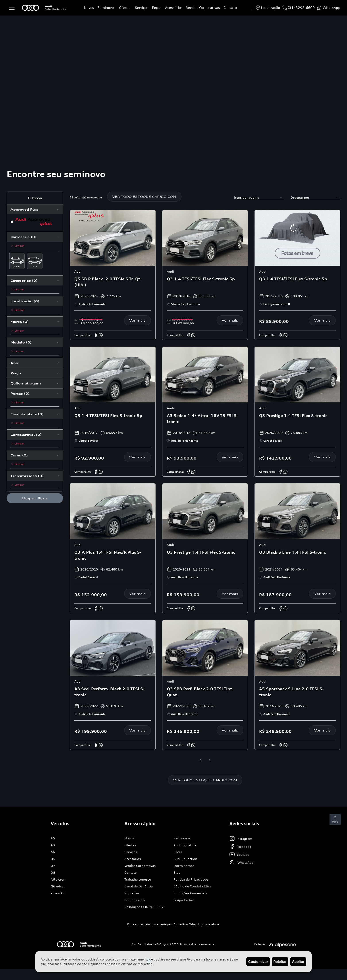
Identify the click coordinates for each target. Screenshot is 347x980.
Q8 (53, 873)
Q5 (53, 859)
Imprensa (132, 893)
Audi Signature (185, 845)
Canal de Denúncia (139, 886)
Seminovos (107, 8)
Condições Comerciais (190, 893)
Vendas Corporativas (203, 8)
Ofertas (125, 8)
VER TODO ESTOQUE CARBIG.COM (144, 197)
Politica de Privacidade (191, 880)
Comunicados (135, 900)
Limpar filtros (35, 498)
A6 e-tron (58, 880)
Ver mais (137, 321)
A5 (53, 838)
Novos (89, 8)
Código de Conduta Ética (192, 886)
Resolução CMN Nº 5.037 (144, 907)
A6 (53, 852)
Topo (335, 819)
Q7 (53, 866)
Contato (230, 8)
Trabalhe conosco (138, 880)
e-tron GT (58, 893)
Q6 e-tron (58, 886)
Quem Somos (184, 866)
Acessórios (174, 8)
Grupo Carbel (184, 900)
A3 (53, 845)
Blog (177, 873)
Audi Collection (185, 859)
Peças (157, 8)
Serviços (142, 8)
